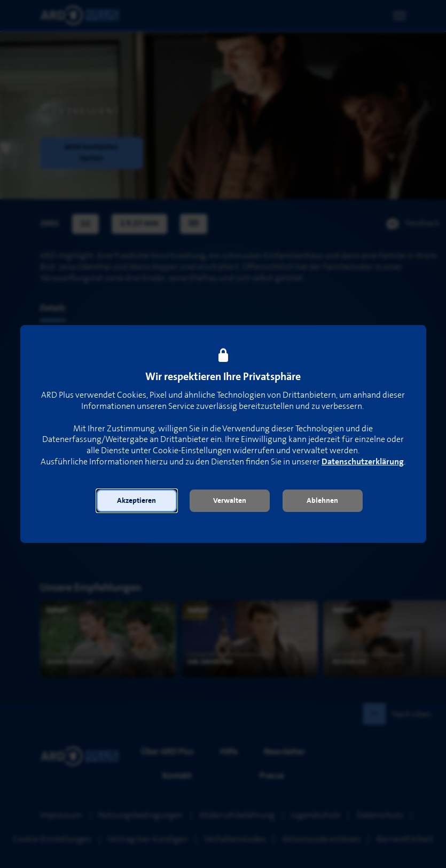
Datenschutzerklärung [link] (363, 462)
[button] (137, 501)
